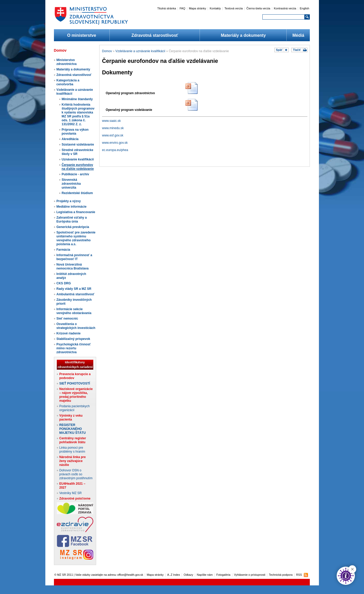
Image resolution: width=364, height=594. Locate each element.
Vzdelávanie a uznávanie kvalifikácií (140, 51)
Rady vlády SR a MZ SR (74, 289)
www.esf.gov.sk (113, 135)
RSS (299, 575)
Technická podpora (281, 575)
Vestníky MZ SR (71, 493)
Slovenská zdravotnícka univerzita (71, 184)
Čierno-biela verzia (258, 8)
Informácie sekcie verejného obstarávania (74, 311)
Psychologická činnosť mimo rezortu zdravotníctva (74, 348)
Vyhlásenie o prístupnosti (250, 575)
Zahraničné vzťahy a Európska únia (72, 220)
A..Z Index (174, 575)
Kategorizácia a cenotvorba (68, 82)
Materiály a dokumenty (243, 35)
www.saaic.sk (112, 121)
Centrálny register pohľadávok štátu (73, 440)
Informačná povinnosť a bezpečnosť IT (74, 257)
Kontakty (215, 8)
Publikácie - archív (75, 174)
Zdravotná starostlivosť (155, 35)
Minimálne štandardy (77, 99)
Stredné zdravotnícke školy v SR (78, 152)
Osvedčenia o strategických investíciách (76, 326)
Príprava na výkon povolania (75, 132)
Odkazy (189, 575)
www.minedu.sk (113, 128)
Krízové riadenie (69, 333)
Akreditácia (70, 139)
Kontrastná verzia (285, 8)
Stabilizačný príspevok (73, 339)
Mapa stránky (198, 8)
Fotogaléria (223, 575)
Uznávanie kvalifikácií (78, 159)
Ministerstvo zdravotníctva (67, 62)
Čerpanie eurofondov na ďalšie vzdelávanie (78, 167)
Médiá (298, 35)
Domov (107, 51)
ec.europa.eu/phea (115, 150)
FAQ (182, 8)
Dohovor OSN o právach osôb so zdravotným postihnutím (76, 474)
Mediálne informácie (72, 207)
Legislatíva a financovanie (76, 212)
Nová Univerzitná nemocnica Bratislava (73, 266)
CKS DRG (64, 283)
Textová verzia (233, 8)
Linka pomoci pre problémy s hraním (72, 450)
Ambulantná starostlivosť (76, 294)
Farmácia (63, 250)
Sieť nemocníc (67, 319)
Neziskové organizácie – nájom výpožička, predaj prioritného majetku (76, 395)
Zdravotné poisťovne (75, 499)
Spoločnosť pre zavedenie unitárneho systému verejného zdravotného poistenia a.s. (76, 238)
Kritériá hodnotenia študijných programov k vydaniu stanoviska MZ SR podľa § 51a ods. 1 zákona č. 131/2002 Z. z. (78, 114)
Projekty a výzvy (69, 201)
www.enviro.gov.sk (115, 143)
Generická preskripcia (73, 227)
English (304, 8)
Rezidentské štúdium (77, 193)
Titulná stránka (167, 8)
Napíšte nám (205, 575)
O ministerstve (82, 35)
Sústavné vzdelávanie (78, 145)
